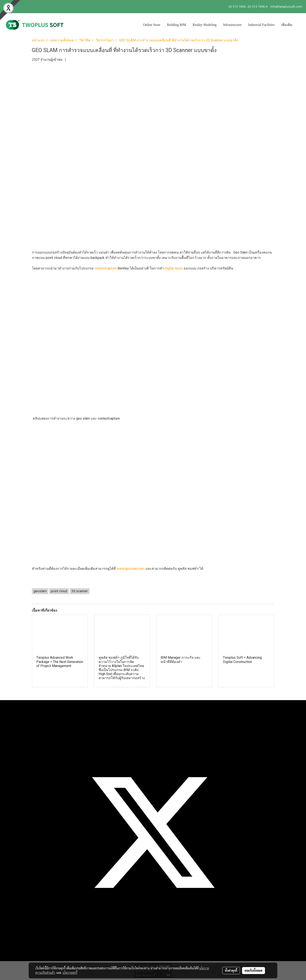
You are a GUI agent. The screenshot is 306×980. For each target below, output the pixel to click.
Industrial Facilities (261, 25)
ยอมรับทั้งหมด (254, 970)
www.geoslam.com (131, 569)
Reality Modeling (205, 25)
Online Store (152, 25)
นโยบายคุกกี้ (70, 973)
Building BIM (176, 25)
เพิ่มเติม (287, 25)
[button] (299, 25)
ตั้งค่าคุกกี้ (231, 970)
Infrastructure (232, 25)
